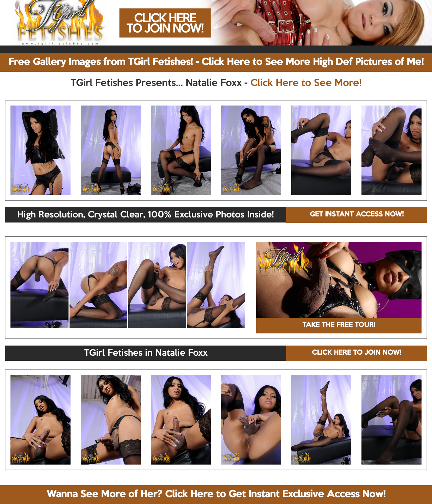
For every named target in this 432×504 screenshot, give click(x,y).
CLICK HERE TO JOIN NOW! (357, 353)
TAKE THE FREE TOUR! (339, 325)
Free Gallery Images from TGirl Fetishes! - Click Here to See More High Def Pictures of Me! (216, 62)
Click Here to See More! (306, 83)
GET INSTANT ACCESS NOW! (357, 215)
